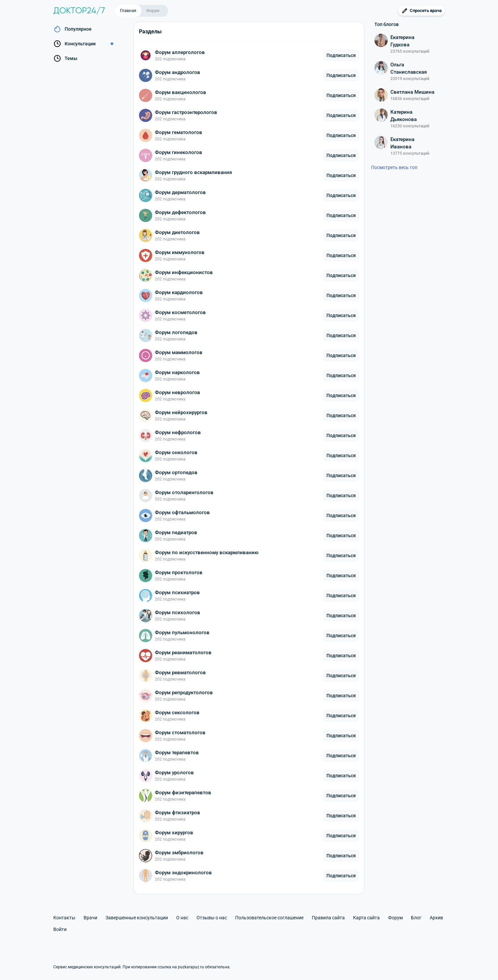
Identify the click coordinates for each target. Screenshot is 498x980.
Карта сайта (366, 918)
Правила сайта (328, 918)
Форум (153, 11)
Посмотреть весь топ (394, 167)
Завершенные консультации (137, 918)
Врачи (90, 918)
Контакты (64, 918)
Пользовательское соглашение (269, 918)
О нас (182, 918)
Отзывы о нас (212, 918)
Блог (416, 918)
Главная (128, 11)
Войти (60, 929)
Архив (436, 918)
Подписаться (341, 55)
